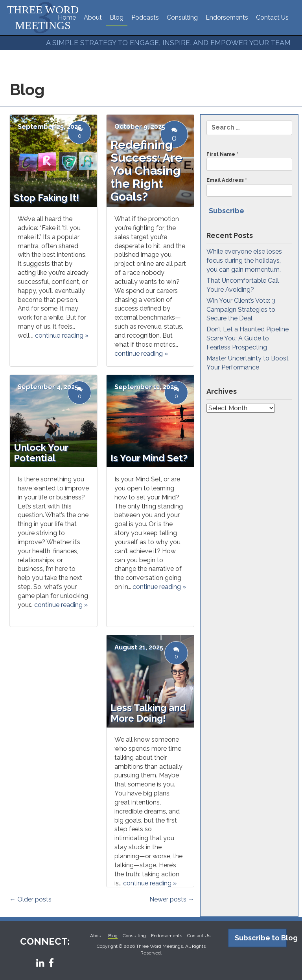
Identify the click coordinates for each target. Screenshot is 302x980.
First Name (249, 161)
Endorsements (227, 17)
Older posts (30, 899)
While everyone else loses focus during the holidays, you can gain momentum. (244, 261)
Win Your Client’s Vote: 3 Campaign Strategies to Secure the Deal (241, 310)
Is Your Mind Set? (149, 458)
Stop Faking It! (46, 198)
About (93, 17)
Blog (117, 17)
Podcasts (145, 17)
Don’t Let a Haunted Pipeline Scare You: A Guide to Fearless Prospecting (248, 338)
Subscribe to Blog (261, 938)
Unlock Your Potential (41, 453)
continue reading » (141, 354)
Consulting (182, 17)
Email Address (249, 187)
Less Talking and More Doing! (148, 713)
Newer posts (172, 899)
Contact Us (272, 17)
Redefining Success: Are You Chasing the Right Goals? (146, 171)
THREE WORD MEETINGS (43, 17)
